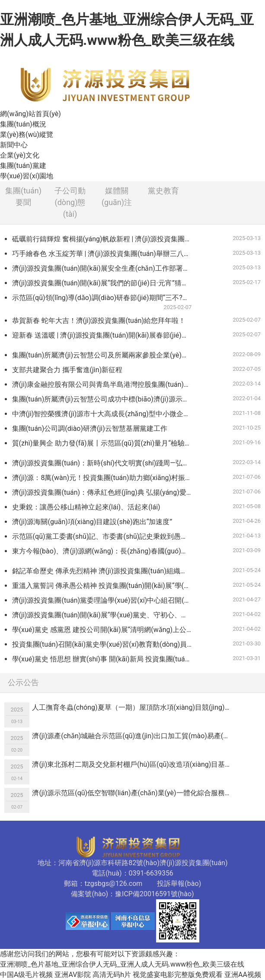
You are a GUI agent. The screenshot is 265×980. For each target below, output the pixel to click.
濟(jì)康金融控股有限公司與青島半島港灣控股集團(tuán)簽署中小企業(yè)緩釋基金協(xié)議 (105, 384)
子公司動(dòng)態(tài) (70, 202)
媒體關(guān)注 (117, 196)
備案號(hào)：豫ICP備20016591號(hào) (132, 894)
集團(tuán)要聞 (23, 196)
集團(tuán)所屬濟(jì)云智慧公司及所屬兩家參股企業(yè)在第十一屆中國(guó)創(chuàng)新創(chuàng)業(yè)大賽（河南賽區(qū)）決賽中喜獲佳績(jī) (105, 355)
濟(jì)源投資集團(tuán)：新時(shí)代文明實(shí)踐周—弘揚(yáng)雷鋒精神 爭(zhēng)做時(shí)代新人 (105, 463)
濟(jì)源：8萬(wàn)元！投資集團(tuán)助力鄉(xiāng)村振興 (102, 478)
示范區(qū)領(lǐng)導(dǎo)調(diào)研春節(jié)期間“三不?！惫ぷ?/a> (105, 302)
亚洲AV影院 (73, 975)
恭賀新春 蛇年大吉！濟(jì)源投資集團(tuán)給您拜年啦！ (99, 321)
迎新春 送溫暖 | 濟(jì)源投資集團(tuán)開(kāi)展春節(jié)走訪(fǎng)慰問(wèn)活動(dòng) (105, 335)
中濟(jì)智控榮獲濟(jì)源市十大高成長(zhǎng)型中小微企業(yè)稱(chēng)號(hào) (105, 414)
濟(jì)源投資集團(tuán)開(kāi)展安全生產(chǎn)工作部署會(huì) (105, 268)
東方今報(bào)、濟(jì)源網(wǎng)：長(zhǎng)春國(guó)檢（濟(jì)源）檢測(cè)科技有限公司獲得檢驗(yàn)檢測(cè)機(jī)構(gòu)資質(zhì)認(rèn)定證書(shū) (105, 551)
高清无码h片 (112, 975)
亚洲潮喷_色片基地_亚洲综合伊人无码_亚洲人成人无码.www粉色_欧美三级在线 (122, 964)
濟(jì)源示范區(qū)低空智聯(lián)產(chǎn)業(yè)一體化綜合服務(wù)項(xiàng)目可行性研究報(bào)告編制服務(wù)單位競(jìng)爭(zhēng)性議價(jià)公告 (134, 793)
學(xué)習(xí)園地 (27, 176)
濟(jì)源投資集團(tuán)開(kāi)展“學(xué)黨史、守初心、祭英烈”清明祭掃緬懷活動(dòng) (105, 615)
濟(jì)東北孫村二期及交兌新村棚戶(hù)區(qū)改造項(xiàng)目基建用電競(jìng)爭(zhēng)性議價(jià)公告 (134, 764)
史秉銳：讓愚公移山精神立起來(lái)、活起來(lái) (86, 507)
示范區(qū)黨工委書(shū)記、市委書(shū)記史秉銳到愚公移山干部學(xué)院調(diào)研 (105, 536)
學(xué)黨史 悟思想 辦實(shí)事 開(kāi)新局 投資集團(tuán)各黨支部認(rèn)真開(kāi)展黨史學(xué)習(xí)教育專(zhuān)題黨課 (105, 659)
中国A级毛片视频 (26, 975)
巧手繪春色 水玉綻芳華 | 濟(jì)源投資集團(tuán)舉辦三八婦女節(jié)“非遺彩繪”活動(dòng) (105, 254)
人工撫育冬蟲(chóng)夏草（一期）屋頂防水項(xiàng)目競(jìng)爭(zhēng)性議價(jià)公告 (134, 707)
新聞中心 (14, 145)
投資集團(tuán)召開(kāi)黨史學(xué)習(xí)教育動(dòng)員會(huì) (105, 644)
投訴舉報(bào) (179, 884)
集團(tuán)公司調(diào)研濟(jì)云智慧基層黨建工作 (90, 428)
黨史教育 (163, 191)
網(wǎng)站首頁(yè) (30, 114)
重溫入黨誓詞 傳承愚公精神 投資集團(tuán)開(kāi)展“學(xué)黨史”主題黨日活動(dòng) (105, 586)
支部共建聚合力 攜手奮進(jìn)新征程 (67, 370)
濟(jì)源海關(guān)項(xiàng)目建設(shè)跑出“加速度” (92, 522)
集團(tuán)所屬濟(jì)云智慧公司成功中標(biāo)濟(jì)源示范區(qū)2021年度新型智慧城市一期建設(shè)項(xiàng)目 (105, 399)
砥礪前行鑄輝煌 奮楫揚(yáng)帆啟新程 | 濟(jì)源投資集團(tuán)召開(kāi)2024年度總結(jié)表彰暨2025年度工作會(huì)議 (105, 239)
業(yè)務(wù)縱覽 (27, 134)
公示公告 (23, 682)
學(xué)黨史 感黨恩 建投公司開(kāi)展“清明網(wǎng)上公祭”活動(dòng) (105, 630)
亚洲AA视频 (243, 975)
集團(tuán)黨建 (23, 166)
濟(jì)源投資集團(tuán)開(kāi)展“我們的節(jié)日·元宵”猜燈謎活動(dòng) (105, 283)
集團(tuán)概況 (23, 124)
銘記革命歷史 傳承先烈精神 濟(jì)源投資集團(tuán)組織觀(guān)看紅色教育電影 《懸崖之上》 (105, 571)
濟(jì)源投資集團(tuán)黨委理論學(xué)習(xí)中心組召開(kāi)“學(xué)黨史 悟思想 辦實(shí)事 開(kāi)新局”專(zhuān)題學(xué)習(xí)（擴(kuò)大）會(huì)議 (105, 600)
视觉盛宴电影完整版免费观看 (178, 975)
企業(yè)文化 (20, 155)
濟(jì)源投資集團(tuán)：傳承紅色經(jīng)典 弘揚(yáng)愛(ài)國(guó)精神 (105, 492)
